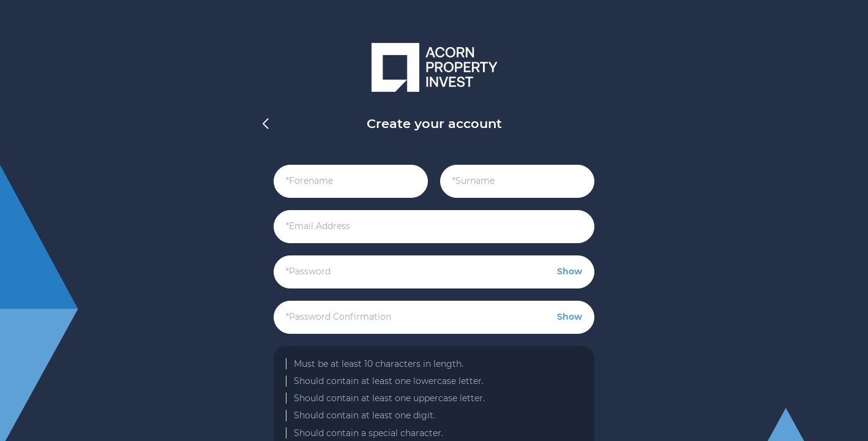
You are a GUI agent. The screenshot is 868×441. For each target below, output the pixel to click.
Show (570, 271)
